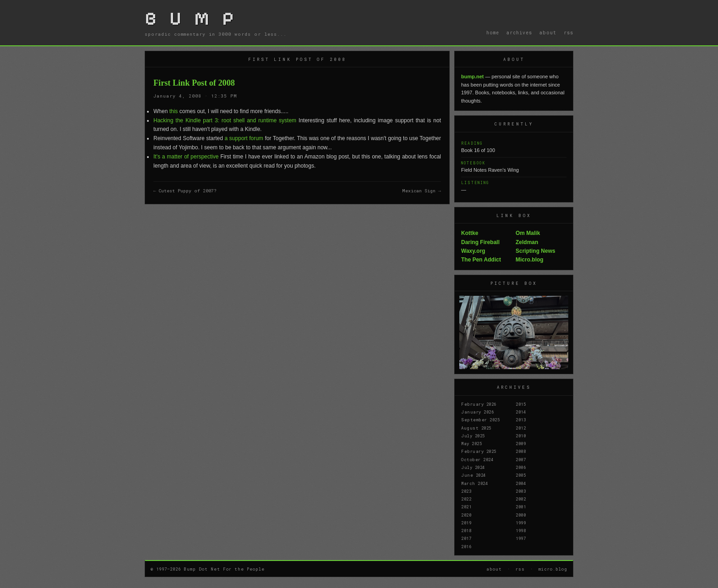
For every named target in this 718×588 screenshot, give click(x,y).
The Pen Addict (481, 260)
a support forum (244, 138)
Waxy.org (473, 251)
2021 (466, 506)
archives (519, 33)
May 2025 (471, 443)
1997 (521, 538)
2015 (521, 404)
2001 (521, 506)
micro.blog (553, 569)
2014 (521, 412)
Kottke (470, 233)
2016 (466, 546)
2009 (521, 443)
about (548, 33)
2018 (466, 530)
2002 (521, 499)
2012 (521, 428)
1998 (521, 530)
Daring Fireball (480, 242)
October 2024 (477, 459)
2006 (521, 467)
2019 (466, 523)
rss (568, 33)
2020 (466, 515)
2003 (521, 491)
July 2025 (473, 436)
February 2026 (479, 404)
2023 (466, 491)
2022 (466, 499)
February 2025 (479, 451)
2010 (521, 436)
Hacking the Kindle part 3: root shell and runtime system (225, 120)
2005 (521, 475)
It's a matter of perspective (186, 157)
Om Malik (528, 233)
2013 (521, 419)
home (493, 33)
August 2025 (476, 428)
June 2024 (473, 475)
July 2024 (473, 467)
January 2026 (477, 412)
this (174, 111)
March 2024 (474, 483)
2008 (521, 451)
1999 (521, 523)
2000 (521, 515)
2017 (466, 538)
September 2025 (480, 419)
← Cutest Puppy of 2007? (185, 191)
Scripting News (536, 251)
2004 (521, 483)
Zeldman (527, 242)
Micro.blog (530, 260)
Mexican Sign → (422, 191)
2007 (521, 459)
